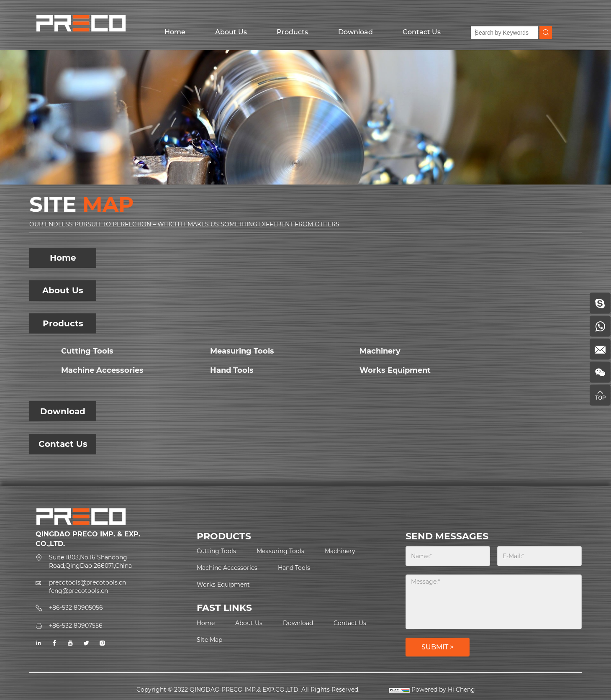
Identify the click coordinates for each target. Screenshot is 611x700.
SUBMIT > (438, 647)
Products (292, 32)
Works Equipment (395, 370)
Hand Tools (232, 370)
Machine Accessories (102, 370)
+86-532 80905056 (76, 608)
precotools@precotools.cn (87, 582)
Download (356, 32)
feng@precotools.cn (78, 591)
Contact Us (422, 32)
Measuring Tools (242, 351)
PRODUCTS (224, 536)
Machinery (380, 351)
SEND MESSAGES (447, 536)
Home (175, 32)
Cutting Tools (87, 351)
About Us (231, 32)
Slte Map (209, 640)
